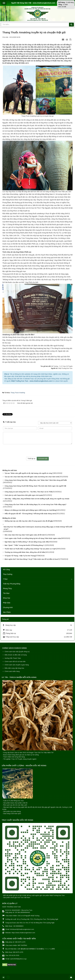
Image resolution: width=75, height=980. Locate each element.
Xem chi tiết (62, 7)
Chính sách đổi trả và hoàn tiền (15, 662)
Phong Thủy (7, 588)
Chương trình (8, 607)
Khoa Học (7, 598)
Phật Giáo (7, 603)
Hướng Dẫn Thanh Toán (13, 658)
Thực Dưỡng (8, 574)
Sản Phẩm (7, 612)
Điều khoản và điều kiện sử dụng (16, 655)
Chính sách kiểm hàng (12, 671)
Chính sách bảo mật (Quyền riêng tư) (17, 652)
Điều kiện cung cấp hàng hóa (14, 668)
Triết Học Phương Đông (12, 584)
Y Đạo (5, 579)
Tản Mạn (6, 593)
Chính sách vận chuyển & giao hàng (17, 665)
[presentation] (37, 451)
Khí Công (6, 570)
